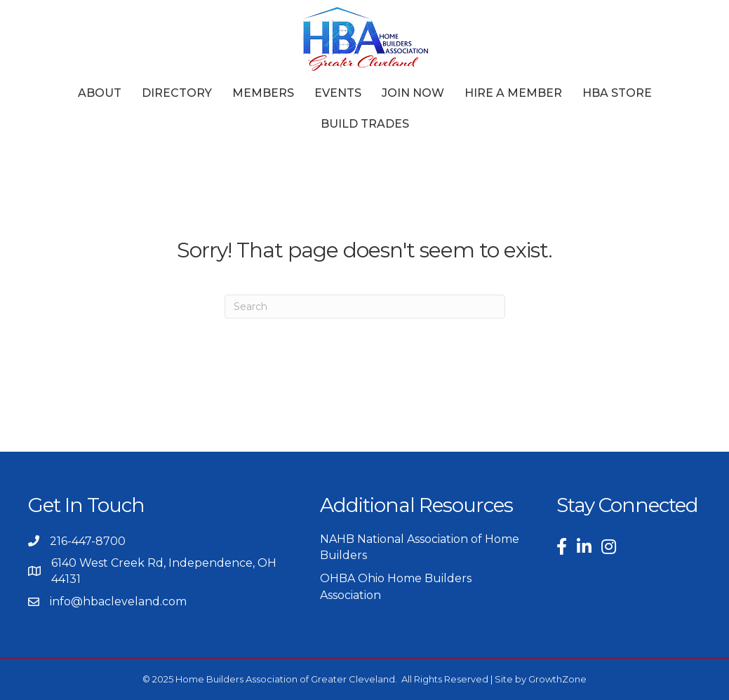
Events (338, 93)
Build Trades (365, 124)
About (100, 93)
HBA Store (617, 93)
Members (263, 93)
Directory (177, 93)
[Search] (365, 307)
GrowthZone (557, 679)
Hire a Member (513, 93)
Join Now (413, 93)
